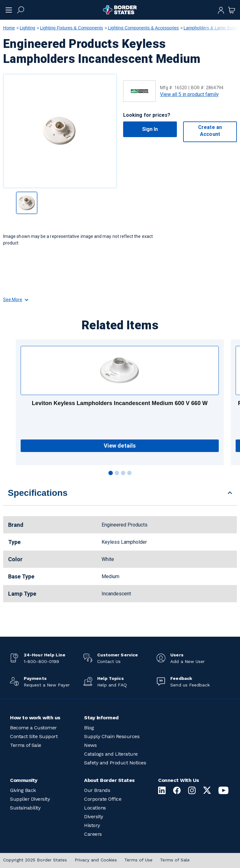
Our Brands (97, 790)
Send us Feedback (190, 685)
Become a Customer (33, 728)
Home (9, 28)
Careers (93, 834)
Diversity (94, 817)
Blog (89, 728)
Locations (95, 808)
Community (24, 780)
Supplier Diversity (30, 799)
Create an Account (210, 131)
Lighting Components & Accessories (143, 28)
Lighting (27, 28)
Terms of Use (138, 860)
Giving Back (23, 790)
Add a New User (187, 661)
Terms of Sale (26, 745)
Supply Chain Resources (112, 736)
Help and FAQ (112, 685)
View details (120, 446)
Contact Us (109, 661)
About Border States (109, 780)
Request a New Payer (47, 685)
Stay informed (101, 718)
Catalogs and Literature (111, 754)
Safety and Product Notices (115, 763)
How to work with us (35, 718)
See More (15, 300)
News (90, 745)
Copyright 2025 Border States (35, 860)
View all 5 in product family (189, 94)
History (92, 825)
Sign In (150, 129)
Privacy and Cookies (96, 860)
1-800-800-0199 (41, 661)
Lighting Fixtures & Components (72, 28)
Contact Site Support (34, 736)
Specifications (38, 493)
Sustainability (25, 808)
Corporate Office (103, 799)
